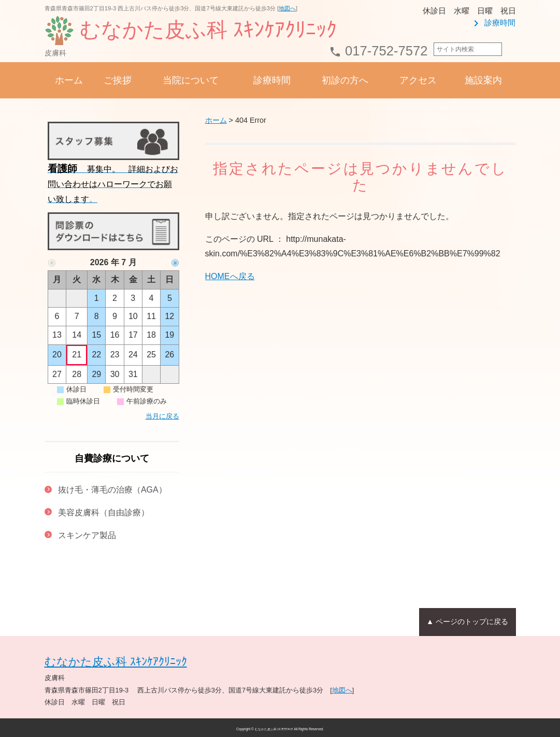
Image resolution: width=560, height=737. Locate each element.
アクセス (418, 80)
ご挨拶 (118, 80)
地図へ (287, 8)
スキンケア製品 (87, 535)
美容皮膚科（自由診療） (104, 512)
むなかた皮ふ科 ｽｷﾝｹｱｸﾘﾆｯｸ (116, 662)
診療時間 (493, 23)
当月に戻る (162, 416)
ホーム (69, 80)
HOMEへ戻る (230, 276)
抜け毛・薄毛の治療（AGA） (112, 490)
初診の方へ (345, 80)
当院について (191, 80)
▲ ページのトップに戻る (467, 621)
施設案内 (483, 80)
